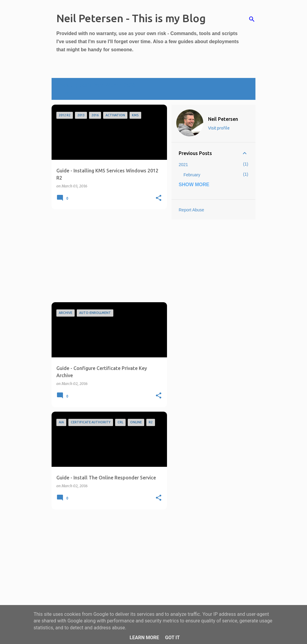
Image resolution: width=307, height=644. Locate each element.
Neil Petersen (223, 119)
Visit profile (219, 128)
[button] (159, 198)
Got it (172, 638)
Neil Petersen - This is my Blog (131, 18)
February (192, 175)
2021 (183, 165)
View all (68, 93)
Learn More (144, 638)
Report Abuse (191, 210)
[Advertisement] (107, 256)
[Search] (252, 19)
